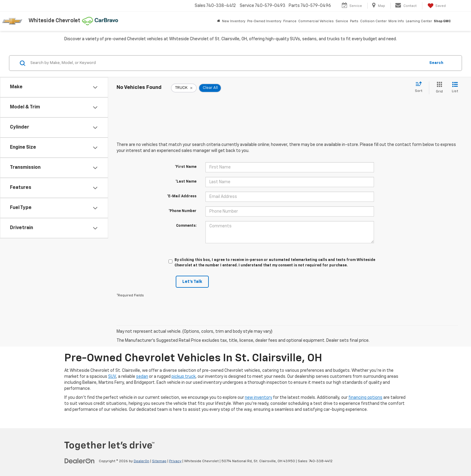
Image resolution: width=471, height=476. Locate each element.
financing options (365, 398)
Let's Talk (192, 282)
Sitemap (159, 461)
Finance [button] (290, 21)
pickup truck (184, 377)
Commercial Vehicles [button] (316, 21)
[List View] (455, 88)
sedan (142, 377)
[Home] (219, 21)
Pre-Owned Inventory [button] (264, 21)
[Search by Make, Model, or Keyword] (227, 63)
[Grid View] (438, 88)
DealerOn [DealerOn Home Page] (141, 461)
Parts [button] (354, 21)
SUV (112, 377)
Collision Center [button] (373, 21)
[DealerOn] (80, 461)
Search (436, 63)
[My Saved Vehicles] (436, 6)
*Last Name (186, 182)
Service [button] (342, 21)
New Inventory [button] (234, 21)
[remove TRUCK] (184, 88)
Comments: (186, 226)
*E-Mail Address (182, 196)
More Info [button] (396, 21)
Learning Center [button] (419, 21)
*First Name (186, 167)
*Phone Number (182, 211)
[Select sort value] (420, 87)
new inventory (258, 398)
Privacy (175, 461)
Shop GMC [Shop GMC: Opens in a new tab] (442, 21)
